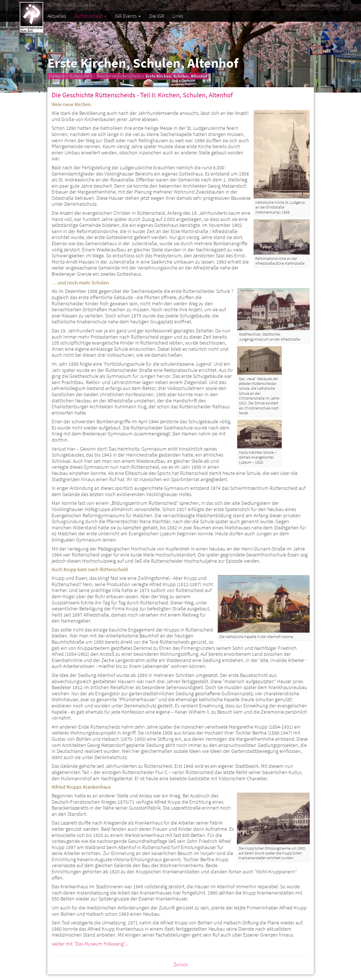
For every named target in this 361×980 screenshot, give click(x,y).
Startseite (57, 76)
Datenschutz (310, 5)
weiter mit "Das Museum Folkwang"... (90, 944)
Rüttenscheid (90, 16)
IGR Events (128, 16)
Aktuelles (57, 16)
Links (178, 16)
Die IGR (157, 16)
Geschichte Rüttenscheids (119, 76)
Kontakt (292, 5)
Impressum (332, 5)
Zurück (181, 964)
